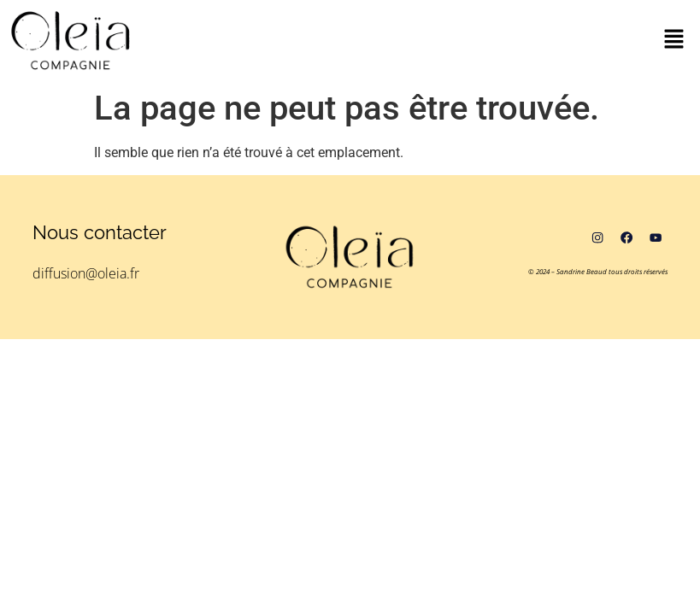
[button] (674, 40)
